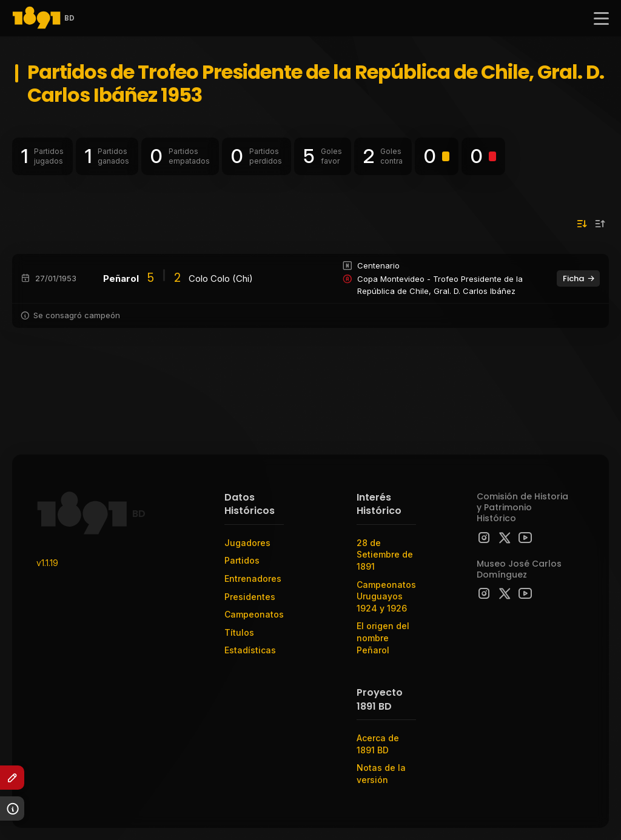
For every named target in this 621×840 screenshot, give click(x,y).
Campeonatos (254, 614)
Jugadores (247, 543)
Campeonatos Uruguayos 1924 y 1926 (386, 596)
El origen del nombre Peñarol (383, 638)
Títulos (239, 632)
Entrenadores (253, 578)
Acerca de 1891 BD (378, 744)
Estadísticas (250, 650)
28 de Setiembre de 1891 (385, 555)
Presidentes (250, 597)
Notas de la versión (381, 774)
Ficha (579, 278)
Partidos (242, 560)
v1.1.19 (47, 563)
